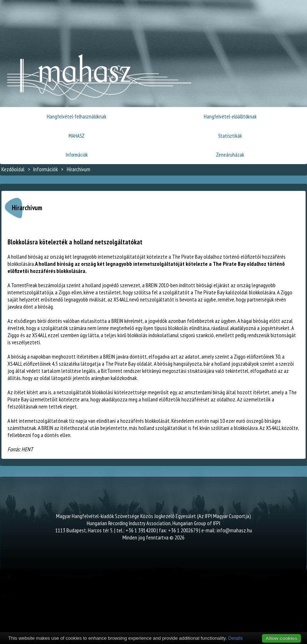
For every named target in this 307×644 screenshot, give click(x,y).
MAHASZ (77, 136)
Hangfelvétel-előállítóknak (230, 116)
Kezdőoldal (13, 169)
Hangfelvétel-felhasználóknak (77, 116)
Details (235, 638)
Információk (77, 155)
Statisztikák (230, 136)
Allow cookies (281, 638)
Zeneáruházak (230, 155)
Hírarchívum (79, 169)
